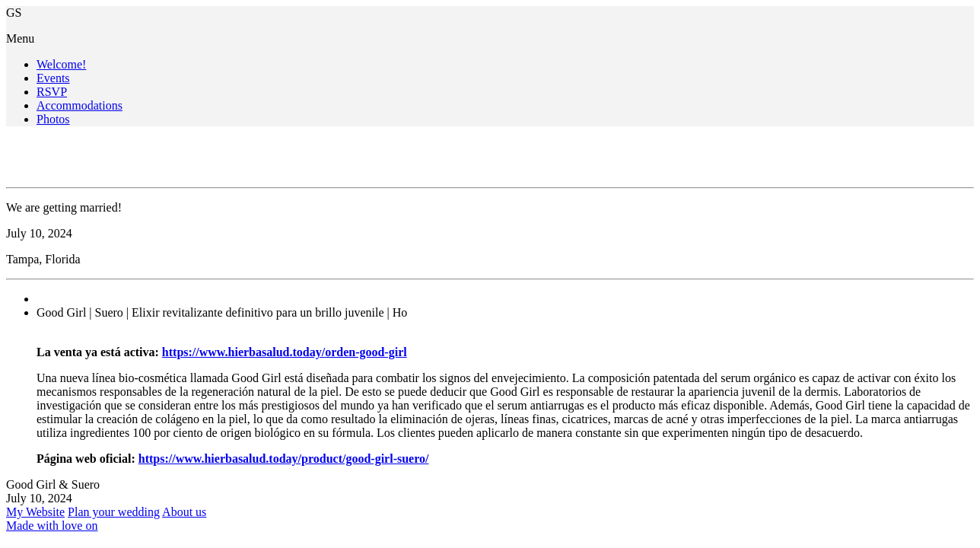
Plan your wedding (114, 512)
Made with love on (52, 526)
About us (184, 512)
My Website (35, 512)
